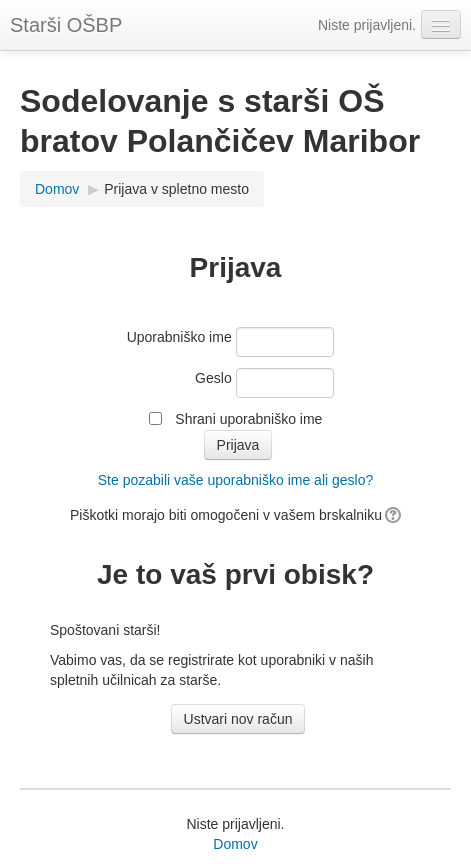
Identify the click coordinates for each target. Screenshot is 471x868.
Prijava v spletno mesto (176, 189)
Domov (57, 189)
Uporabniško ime (179, 337)
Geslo (213, 378)
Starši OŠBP (66, 25)
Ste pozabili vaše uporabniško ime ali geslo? (236, 480)
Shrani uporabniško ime (248, 419)
